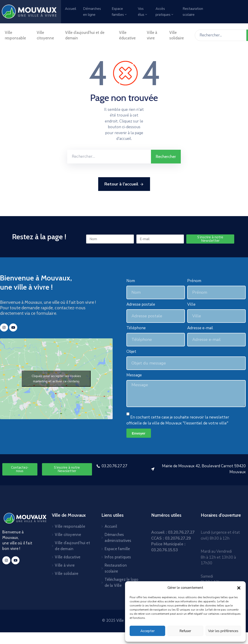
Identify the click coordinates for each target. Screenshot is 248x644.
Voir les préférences (223, 631)
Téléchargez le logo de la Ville (122, 582)
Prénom (194, 281)
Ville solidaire (177, 35)
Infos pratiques (118, 557)
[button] (239, 588)
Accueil (71, 9)
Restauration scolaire (193, 12)
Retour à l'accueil (124, 184)
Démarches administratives (118, 538)
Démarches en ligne (92, 12)
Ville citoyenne (45, 35)
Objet (131, 352)
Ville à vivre (152, 35)
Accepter (148, 631)
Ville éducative (127, 35)
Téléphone (136, 328)
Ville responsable (15, 35)
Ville (191, 304)
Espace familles (120, 12)
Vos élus (143, 12)
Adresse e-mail (200, 328)
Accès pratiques (165, 12)
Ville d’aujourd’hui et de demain (85, 35)
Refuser (185, 631)
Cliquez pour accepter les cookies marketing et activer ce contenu (56, 379)
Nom (131, 281)
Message (134, 375)
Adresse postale (141, 304)
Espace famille (117, 549)
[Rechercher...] (221, 35)
